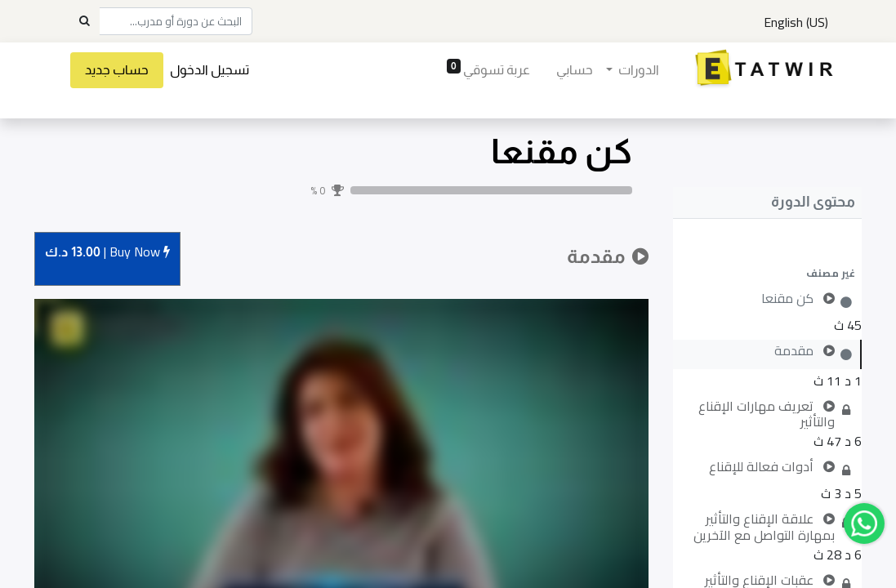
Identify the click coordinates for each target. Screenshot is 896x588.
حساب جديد (128, 70)
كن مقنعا (562, 151)
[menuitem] (563, 70)
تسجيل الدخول (221, 70)
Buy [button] (107, 253)
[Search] (84, 21)
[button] (767, 273)
